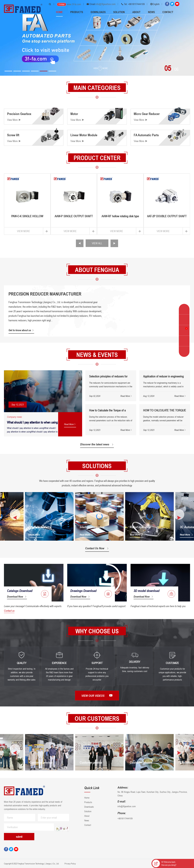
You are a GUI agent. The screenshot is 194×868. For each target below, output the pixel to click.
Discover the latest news (97, 444)
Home (59, 12)
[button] (8, 71)
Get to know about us (21, 330)
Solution (119, 12)
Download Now (17, 596)
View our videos (97, 696)
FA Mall (62, 4)
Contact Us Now (97, 548)
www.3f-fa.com (74, 4)
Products (77, 12)
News (151, 12)
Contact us (9, 611)
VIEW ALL (97, 243)
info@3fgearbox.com (106, 4)
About (136, 12)
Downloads (98, 12)
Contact (168, 12)
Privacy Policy (70, 864)
